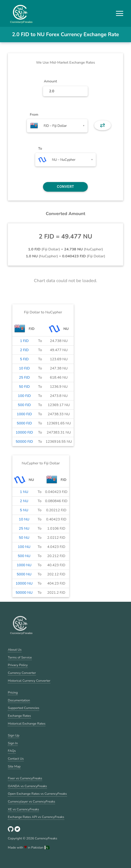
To (40, 149)
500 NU (24, 556)
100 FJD (24, 396)
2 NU (24, 501)
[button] (120, 13)
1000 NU (24, 565)
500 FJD (24, 405)
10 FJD (24, 368)
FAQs (12, 751)
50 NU (24, 538)
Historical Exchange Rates (27, 723)
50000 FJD (24, 442)
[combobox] (57, 126)
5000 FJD (24, 423)
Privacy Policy (18, 665)
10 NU (24, 519)
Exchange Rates (19, 716)
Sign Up (14, 735)
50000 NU (24, 593)
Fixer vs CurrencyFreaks (25, 778)
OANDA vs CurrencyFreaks (27, 786)
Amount (50, 81)
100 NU (24, 547)
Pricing (13, 692)
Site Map (14, 766)
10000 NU (24, 583)
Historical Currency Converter (29, 681)
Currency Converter (22, 673)
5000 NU (24, 574)
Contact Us (16, 759)
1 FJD (24, 341)
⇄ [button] (102, 125)
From (34, 115)
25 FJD (24, 377)
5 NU (24, 510)
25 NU (24, 528)
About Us (15, 650)
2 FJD (24, 350)
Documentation (19, 700)
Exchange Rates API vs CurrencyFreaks (36, 817)
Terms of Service (20, 657)
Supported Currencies (24, 708)
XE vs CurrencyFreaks (23, 809)
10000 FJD (24, 432)
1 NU (24, 492)
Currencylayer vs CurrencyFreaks (31, 801)
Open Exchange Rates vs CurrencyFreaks (37, 794)
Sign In (13, 743)
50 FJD (24, 387)
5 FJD (24, 359)
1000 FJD (24, 414)
